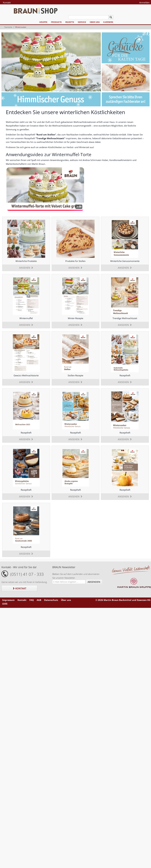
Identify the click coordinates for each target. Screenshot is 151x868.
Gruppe (43, 22)
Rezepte (70, 22)
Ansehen (26, 268)
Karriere (108, 22)
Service (82, 22)
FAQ (32, 600)
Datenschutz (51, 600)
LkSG (5, 604)
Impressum (8, 600)
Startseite (8, 27)
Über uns (95, 22)
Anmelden (144, 2)
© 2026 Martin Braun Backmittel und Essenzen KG (123, 600)
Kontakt (7, 2)
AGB (39, 600)
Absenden (94, 582)
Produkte (56, 22)
